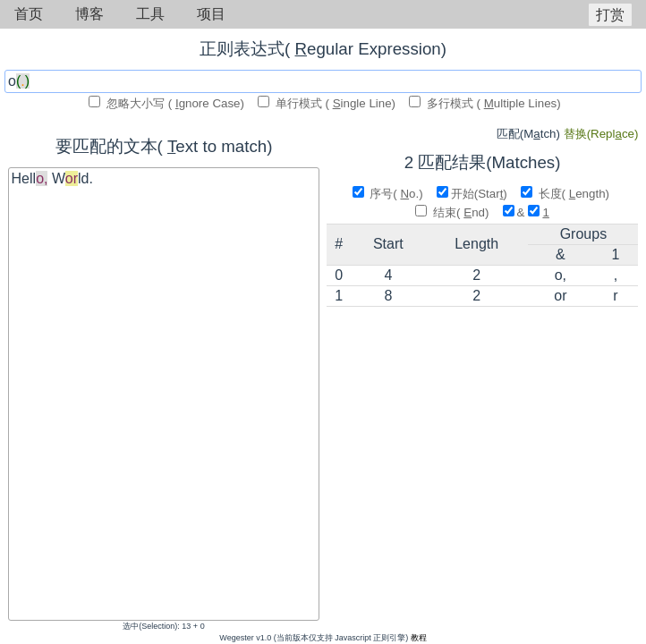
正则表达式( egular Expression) (323, 49)
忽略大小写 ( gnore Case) (168, 103)
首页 (29, 14)
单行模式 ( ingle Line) (328, 103)
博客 (89, 14)
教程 (419, 638)
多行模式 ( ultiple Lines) (485, 103)
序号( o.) (390, 194)
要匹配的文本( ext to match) (164, 146)
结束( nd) (454, 212)
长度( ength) (567, 194)
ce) (601, 134)
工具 (150, 14)
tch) (530, 134)
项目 (211, 14)
